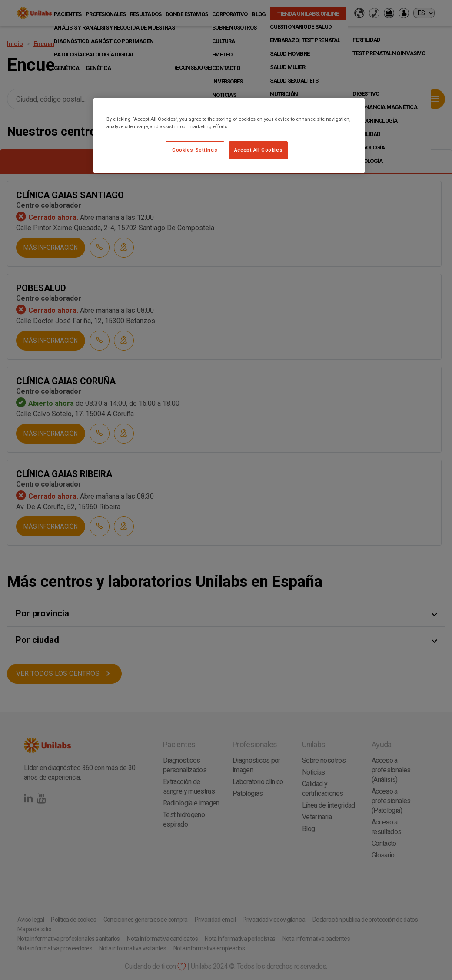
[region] (229, 136)
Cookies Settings (195, 150)
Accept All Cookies (258, 150)
